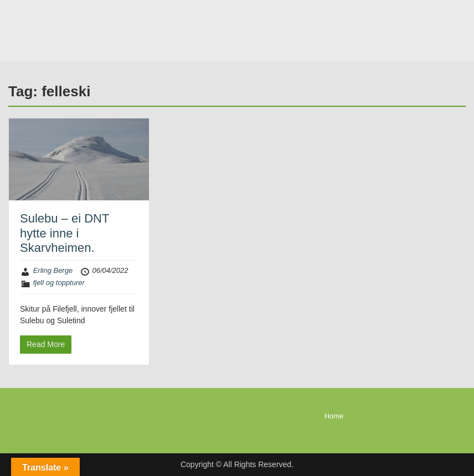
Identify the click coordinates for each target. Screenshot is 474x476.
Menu (20, 30)
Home (334, 416)
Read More (46, 344)
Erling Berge (53, 270)
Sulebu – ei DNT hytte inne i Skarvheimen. (65, 233)
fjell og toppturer (59, 283)
